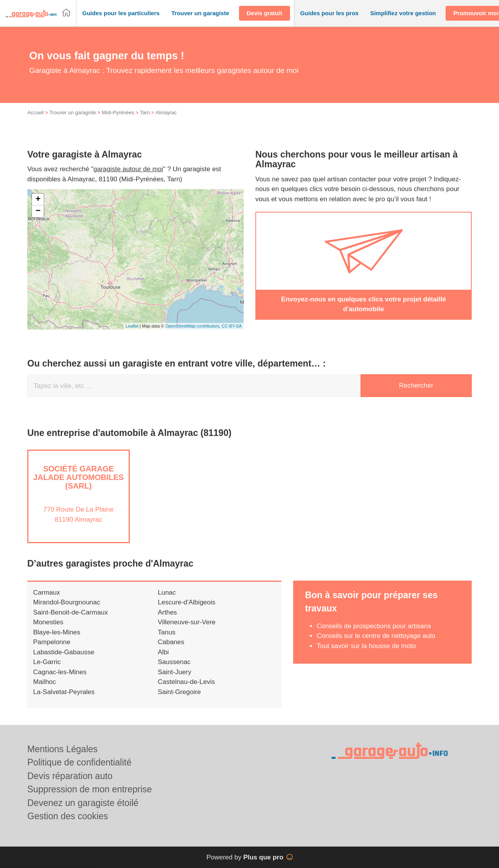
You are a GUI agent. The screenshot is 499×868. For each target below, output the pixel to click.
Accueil (35, 121)
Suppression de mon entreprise (90, 789)
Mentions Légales (62, 749)
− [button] (38, 220)
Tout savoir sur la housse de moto (366, 654)
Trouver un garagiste (73, 121)
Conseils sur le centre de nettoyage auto (376, 644)
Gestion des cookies (68, 816)
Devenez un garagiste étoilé (83, 803)
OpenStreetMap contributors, (193, 335)
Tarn (145, 121)
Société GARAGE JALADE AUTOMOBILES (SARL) (78, 485)
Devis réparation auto (70, 776)
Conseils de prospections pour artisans (374, 634)
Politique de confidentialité (79, 762)
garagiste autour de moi (128, 178)
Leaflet (132, 335)
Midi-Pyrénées (118, 121)
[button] (121, 13)
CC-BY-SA (232, 335)
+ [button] (38, 208)
